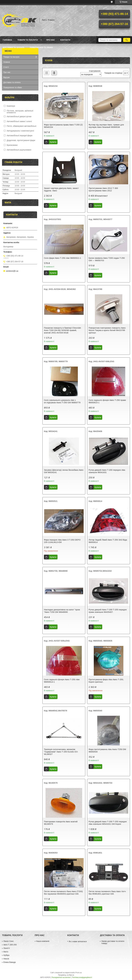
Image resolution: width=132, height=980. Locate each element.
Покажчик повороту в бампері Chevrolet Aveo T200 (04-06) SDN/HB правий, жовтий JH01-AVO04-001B (62, 330)
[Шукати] (127, 40)
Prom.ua (79, 973)
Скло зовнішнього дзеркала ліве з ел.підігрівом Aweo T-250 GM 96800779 (62, 401)
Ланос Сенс (8, 941)
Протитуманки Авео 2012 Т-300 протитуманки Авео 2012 (103, 189)
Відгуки (7, 77)
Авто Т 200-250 (10, 945)
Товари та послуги (28, 40)
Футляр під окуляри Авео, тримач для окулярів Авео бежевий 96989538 (106, 126)
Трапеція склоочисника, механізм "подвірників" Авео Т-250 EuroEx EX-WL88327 (61, 752)
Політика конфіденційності (82, 977)
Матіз (6, 952)
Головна (7, 40)
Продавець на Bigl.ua (66, 975)
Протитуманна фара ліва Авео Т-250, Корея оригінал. (106, 681)
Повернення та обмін (41, 47)
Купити (53, 142)
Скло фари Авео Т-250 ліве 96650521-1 (62, 258)
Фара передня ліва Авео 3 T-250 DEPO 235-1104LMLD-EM (62, 541)
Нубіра (6, 955)
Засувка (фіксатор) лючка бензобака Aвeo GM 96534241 (64, 471)
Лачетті (7, 948)
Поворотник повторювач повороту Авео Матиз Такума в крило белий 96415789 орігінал (107, 330)
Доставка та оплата (14, 47)
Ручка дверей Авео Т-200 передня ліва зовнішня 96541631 (107, 471)
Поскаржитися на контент (61, 977)
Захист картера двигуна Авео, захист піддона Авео (61, 189)
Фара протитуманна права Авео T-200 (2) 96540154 (63, 126)
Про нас (51, 40)
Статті (6, 67)
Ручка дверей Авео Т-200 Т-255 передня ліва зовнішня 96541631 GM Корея (108, 823)
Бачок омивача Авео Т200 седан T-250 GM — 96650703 (107, 259)
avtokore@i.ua (12, 271)
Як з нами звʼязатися (78, 941)
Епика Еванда (9, 962)
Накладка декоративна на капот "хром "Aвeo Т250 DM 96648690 (62, 611)
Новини (7, 62)
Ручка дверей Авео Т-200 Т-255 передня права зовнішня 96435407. (108, 611)
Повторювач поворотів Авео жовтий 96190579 (61, 823)
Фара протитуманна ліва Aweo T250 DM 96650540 (107, 750)
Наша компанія (43, 941)
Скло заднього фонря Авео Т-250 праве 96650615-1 (107, 401)
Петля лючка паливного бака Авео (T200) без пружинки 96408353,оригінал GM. (63, 893)
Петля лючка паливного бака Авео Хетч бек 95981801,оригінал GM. (107, 893)
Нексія (6, 959)
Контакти (65, 40)
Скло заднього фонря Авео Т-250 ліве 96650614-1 (62, 681)
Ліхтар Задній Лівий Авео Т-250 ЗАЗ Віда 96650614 (108, 541)
